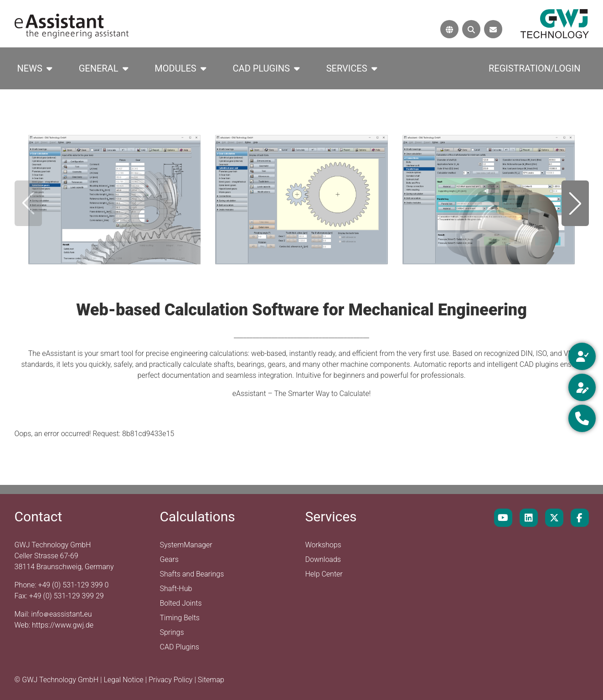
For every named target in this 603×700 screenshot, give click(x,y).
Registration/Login (535, 68)
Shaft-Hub (176, 589)
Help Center (324, 574)
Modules (175, 68)
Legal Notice (124, 680)
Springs (172, 632)
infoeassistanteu (61, 614)
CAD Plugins (261, 68)
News (30, 68)
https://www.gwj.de (63, 625)
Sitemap (211, 680)
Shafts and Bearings (192, 574)
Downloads (323, 559)
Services (347, 68)
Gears (169, 559)
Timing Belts (180, 618)
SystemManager (186, 545)
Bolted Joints (181, 603)
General (99, 68)
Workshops (323, 545)
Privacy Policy (171, 680)
